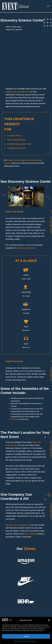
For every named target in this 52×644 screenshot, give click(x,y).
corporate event (23, 92)
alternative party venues (26, 248)
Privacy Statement (32, 641)
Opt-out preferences (20, 641)
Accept (26, 636)
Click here (14, 419)
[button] (49, 620)
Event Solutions (31, 534)
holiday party (11, 92)
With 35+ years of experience (18, 525)
